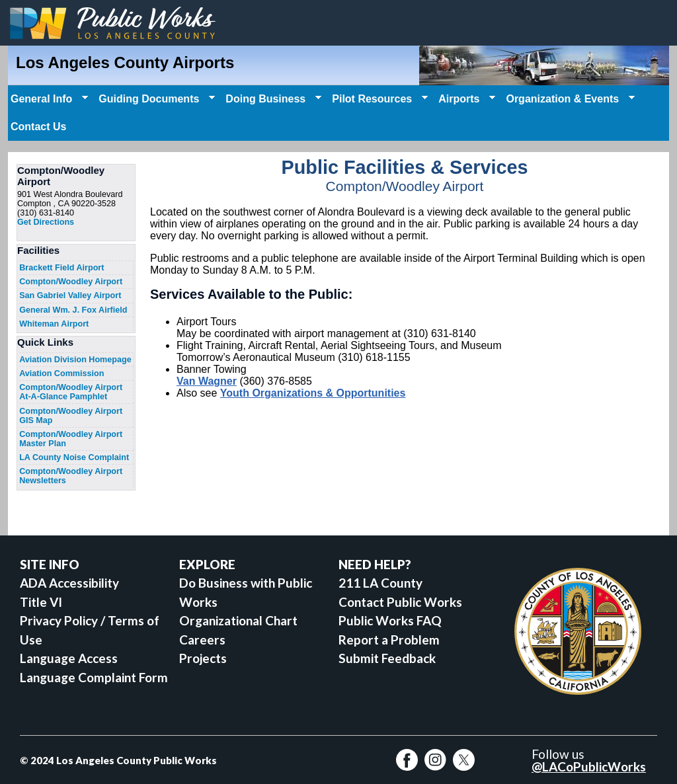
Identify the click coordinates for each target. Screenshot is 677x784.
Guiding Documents (155, 99)
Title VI (41, 602)
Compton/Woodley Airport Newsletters (71, 476)
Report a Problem (389, 640)
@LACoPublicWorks (589, 766)
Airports (465, 99)
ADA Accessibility (69, 583)
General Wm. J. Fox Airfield (73, 310)
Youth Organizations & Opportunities (313, 393)
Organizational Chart (238, 620)
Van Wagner (207, 381)
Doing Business (272, 99)
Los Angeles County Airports (125, 62)
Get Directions (46, 222)
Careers (202, 640)
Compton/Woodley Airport (71, 282)
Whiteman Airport (54, 324)
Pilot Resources (378, 99)
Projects (203, 658)
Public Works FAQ (390, 620)
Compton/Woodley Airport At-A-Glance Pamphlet (71, 392)
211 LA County (380, 583)
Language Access (69, 658)
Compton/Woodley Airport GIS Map (71, 416)
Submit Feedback (387, 658)
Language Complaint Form (94, 677)
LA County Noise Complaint (74, 457)
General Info (48, 99)
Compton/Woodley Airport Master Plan (71, 439)
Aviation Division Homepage (75, 360)
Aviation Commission (61, 373)
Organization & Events (569, 99)
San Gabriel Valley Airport (70, 295)
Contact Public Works (400, 602)
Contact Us (38, 127)
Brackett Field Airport (61, 268)
